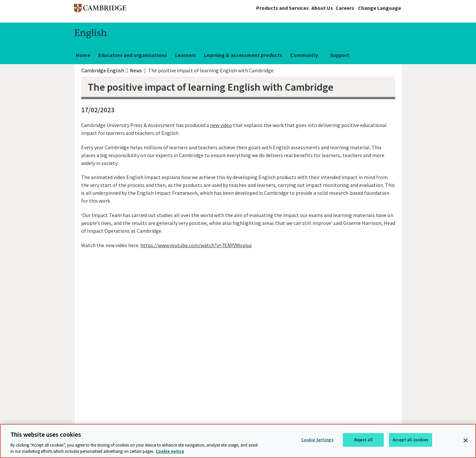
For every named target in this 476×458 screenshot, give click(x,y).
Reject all (363, 440)
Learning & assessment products (243, 55)
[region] (238, 441)
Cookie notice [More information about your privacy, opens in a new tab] (170, 451)
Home (83, 55)
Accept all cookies (410, 440)
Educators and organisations (133, 55)
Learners (185, 55)
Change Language (379, 8)
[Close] (466, 440)
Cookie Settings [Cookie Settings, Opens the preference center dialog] (317, 440)
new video (221, 125)
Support (340, 55)
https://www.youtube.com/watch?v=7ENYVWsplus (196, 245)
